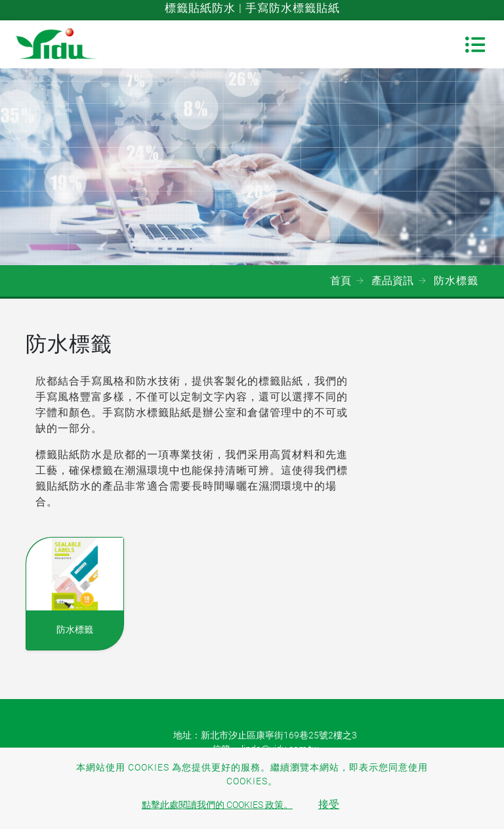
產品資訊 (392, 281)
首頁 (341, 281)
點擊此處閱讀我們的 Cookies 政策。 (217, 805)
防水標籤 (75, 629)
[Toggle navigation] (475, 45)
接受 (329, 804)
